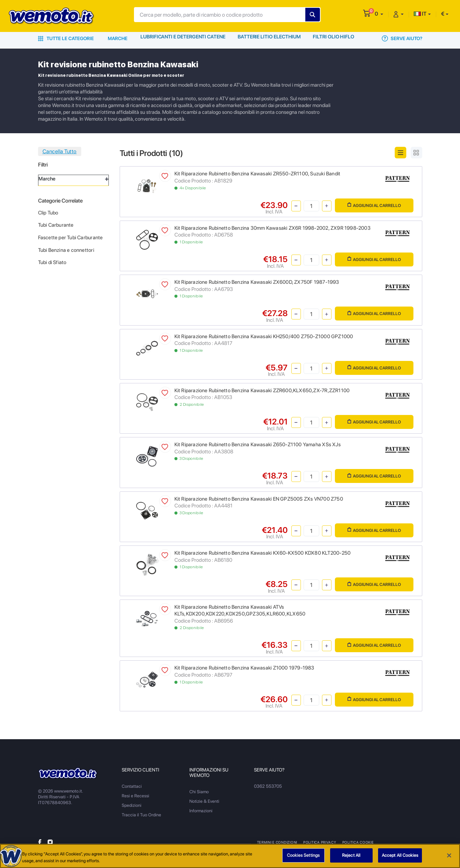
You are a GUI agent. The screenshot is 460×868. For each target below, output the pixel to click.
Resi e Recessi (135, 796)
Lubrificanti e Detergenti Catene (183, 38)
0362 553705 (268, 786)
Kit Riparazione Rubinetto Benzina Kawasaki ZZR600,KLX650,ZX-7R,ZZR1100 (262, 390)
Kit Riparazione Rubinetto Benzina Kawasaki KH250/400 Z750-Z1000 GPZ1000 (264, 336)
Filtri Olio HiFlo (334, 38)
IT (420, 14)
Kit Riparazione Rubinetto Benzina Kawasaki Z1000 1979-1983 (244, 668)
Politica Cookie (356, 842)
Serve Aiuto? (402, 38)
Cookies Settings (303, 858)
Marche (118, 38)
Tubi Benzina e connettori (66, 250)
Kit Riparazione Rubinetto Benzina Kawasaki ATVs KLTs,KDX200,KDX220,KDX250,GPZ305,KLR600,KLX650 (240, 610)
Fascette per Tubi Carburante (71, 238)
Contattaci (132, 786)
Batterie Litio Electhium (269, 38)
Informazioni (201, 811)
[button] (379, 14)
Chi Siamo (199, 792)
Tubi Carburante (56, 225)
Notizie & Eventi (204, 801)
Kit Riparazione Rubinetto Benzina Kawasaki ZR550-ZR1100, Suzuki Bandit (258, 174)
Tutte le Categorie (66, 38)
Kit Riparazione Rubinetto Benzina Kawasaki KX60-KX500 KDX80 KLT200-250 (263, 553)
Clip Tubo (48, 213)
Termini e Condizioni (277, 842)
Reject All (351, 858)
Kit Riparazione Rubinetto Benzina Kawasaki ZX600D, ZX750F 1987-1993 (257, 282)
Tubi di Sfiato (52, 262)
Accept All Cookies (400, 858)
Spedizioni (132, 805)
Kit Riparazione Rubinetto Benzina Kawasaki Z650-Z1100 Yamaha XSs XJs (258, 445)
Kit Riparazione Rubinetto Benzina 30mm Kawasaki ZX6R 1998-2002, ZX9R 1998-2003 (272, 228)
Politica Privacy (319, 842)
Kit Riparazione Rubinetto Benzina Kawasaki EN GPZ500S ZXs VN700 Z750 (259, 499)
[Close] (449, 858)
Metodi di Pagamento (399, 842)
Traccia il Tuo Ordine (141, 815)
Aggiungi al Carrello (374, 205)
